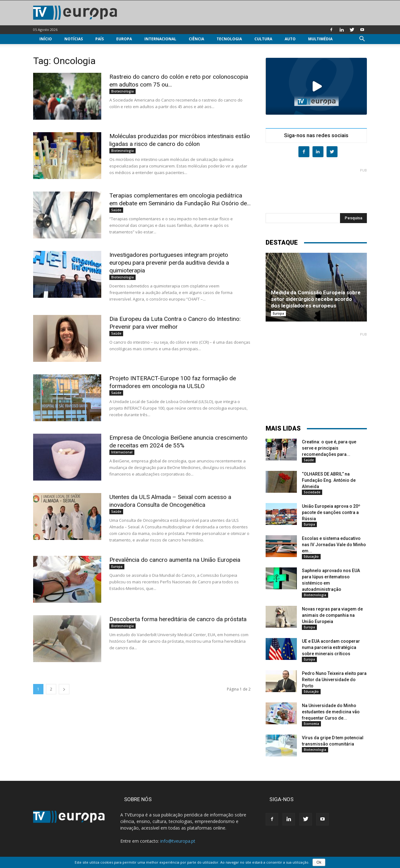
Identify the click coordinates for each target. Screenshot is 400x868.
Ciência (196, 39)
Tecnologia (229, 39)
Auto (290, 39)
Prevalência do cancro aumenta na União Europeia (175, 560)
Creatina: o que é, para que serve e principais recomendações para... (329, 448)
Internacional (160, 39)
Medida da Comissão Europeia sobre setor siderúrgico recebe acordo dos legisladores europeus (316, 299)
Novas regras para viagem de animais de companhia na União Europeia (332, 615)
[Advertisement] (316, 188)
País (100, 39)
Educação (311, 556)
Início (46, 39)
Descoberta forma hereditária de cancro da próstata (178, 619)
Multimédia (320, 39)
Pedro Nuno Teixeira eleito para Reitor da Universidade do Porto (334, 680)
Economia (311, 724)
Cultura (263, 39)
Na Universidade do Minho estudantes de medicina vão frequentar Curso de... (331, 712)
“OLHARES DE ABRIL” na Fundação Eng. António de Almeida (329, 480)
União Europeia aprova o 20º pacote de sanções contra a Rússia (331, 512)
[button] (362, 40)
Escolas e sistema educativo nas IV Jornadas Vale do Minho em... (334, 545)
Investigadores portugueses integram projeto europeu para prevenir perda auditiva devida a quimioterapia (169, 263)
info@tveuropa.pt (178, 841)
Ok (319, 862)
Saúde (116, 210)
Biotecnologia (122, 91)
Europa (124, 39)
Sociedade (312, 492)
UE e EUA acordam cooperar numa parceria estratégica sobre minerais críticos (331, 647)
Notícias (74, 39)
